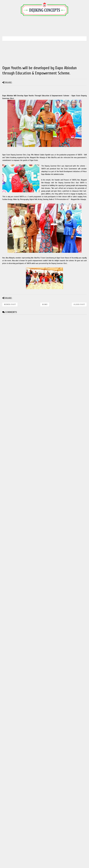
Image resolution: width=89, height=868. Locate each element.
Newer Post (10, 305)
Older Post (79, 305)
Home (45, 305)
